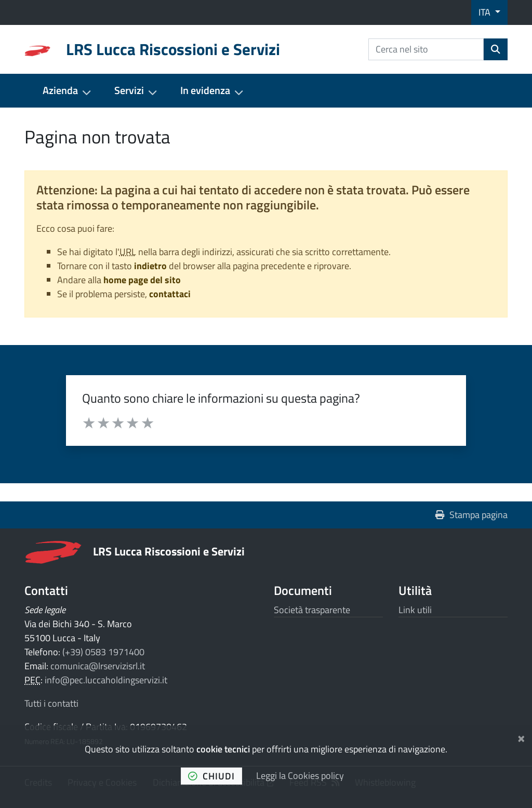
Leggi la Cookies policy (300, 776)
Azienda (60, 90)
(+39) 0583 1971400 (103, 652)
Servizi (129, 90)
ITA (486, 12)
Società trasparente (312, 610)
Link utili (415, 610)
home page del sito (142, 280)
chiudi (211, 776)
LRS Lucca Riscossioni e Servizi (169, 551)
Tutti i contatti (51, 703)
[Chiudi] (521, 737)
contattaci (170, 294)
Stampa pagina (471, 515)
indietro (150, 266)
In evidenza (205, 90)
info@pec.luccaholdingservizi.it (106, 680)
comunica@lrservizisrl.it (98, 666)
